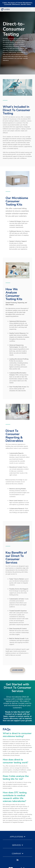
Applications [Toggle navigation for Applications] (16, 837)
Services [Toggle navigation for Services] (16, 845)
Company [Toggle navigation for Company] (16, 854)
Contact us (10, 714)
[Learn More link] (17, 670)
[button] (32, 9)
